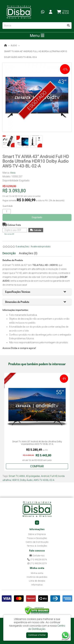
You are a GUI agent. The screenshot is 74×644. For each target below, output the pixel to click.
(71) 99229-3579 (37, 560)
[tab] (37, 292)
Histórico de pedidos (37, 577)
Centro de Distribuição (37, 542)
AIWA (22, 476)
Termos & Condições (37, 546)
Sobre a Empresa (37, 534)
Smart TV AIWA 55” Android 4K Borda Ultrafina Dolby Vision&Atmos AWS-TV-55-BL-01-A (37, 443)
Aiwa (13, 173)
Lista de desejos (37, 581)
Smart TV (14, 476)
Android (45, 476)
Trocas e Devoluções (37, 538)
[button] (66, 292)
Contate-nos (37, 556)
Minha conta (37, 573)
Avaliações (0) (28, 253)
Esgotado (37, 217)
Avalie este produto (41, 246)
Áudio (14, 46)
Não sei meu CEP (9, 234)
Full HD (54, 476)
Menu (37, 36)
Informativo (37, 585)
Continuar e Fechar (37, 635)
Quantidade (7, 206)
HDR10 (15, 480)
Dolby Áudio (26, 480)
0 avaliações (22, 246)
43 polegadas (33, 476)
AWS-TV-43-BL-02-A (44, 480)
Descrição (9, 253)
